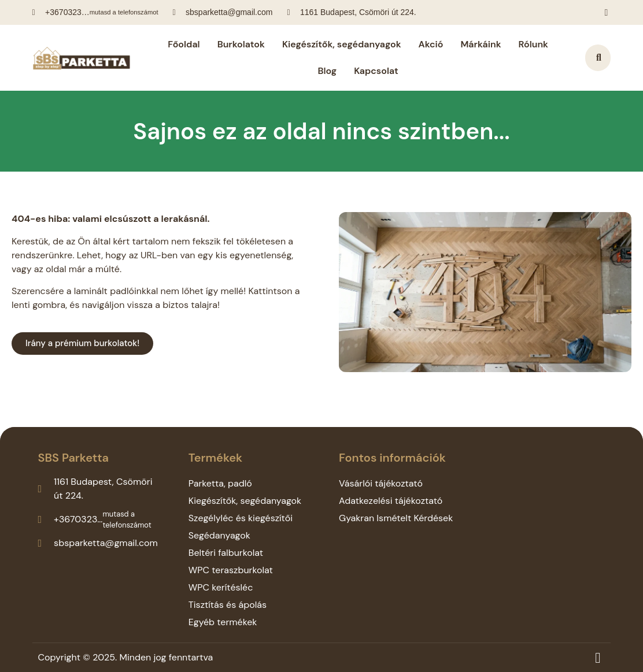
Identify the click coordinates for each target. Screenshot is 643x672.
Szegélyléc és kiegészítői (241, 518)
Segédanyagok (219, 535)
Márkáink (481, 44)
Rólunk (533, 44)
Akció (431, 44)
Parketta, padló (220, 483)
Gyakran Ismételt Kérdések (396, 518)
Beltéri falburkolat (226, 553)
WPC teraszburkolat (231, 570)
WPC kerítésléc (221, 587)
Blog (327, 71)
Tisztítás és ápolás (228, 605)
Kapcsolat (376, 71)
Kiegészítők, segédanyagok (342, 44)
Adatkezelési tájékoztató (391, 501)
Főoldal (184, 44)
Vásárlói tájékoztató (381, 483)
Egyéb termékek (223, 622)
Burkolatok (241, 44)
